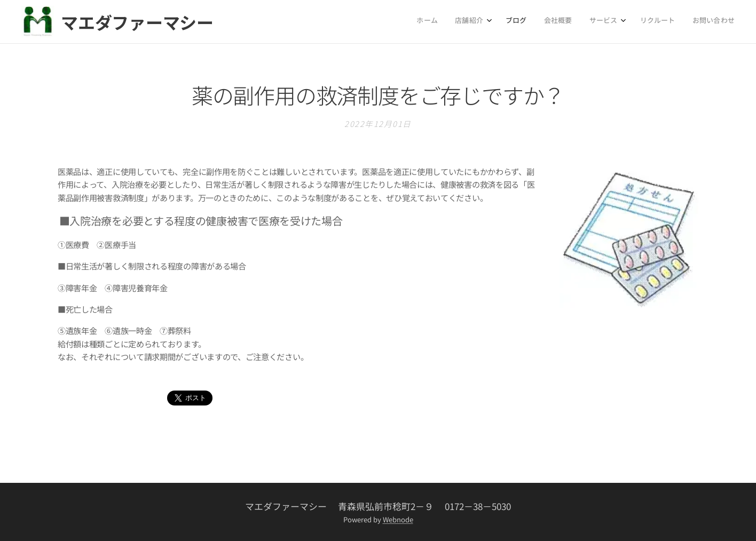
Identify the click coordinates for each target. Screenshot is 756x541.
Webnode (398, 519)
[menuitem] (624, 22)
